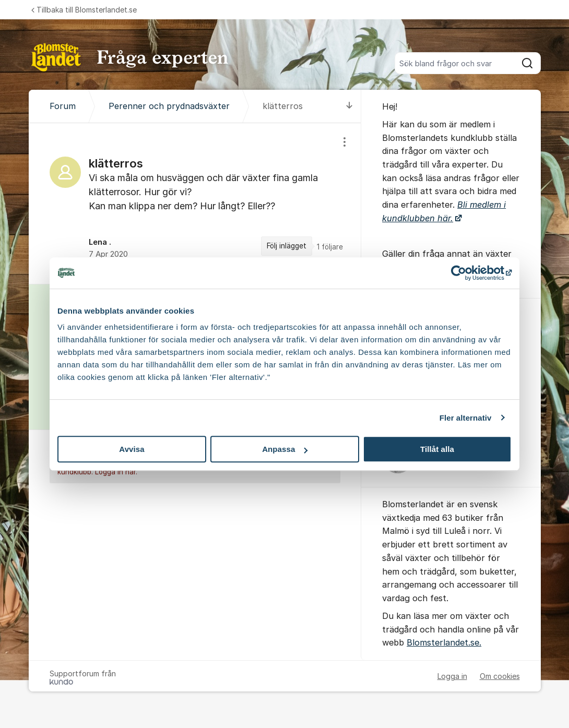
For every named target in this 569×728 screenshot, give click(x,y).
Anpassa (285, 449)
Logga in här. (116, 472)
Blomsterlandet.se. (444, 642)
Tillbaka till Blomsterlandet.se (84, 10)
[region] (195, 204)
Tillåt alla (437, 449)
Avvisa (132, 449)
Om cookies (500, 676)
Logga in (452, 676)
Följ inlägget (287, 246)
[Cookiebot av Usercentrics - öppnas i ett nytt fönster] (466, 273)
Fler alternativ (466, 418)
